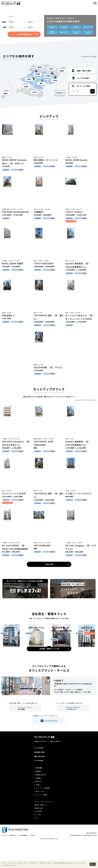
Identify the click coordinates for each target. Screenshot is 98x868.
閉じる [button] (93, 864)
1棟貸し (76, 27)
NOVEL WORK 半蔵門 (13, 263)
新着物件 (52, 27)
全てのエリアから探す (90, 57)
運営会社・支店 (39, 835)
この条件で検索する (24, 34)
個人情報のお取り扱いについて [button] (12, 865)
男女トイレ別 (88, 27)
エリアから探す (39, 775)
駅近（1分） (64, 32)
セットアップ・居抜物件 (43, 815)
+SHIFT (59, 707)
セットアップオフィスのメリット (87, 400)
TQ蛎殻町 (38, 212)
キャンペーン (88, 32)
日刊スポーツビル (37, 652)
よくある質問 (38, 838)
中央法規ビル (8, 315)
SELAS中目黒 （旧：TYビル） (49, 367)
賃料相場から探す (40, 779)
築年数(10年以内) (41, 801)
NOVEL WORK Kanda (76, 160)
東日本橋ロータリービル (46, 160)
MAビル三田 (87, 652)
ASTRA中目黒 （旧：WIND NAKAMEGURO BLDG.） (62, 655)
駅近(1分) (39, 808)
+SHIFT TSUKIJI (74, 212)
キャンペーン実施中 (42, 821)
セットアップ (76, 32)
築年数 (52, 32)
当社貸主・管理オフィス (41, 832)
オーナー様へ (38, 841)
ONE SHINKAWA (42, 545)
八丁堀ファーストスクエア (78, 493)
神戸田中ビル (11, 652)
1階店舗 (64, 27)
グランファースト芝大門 (14, 493)
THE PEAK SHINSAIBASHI (15, 212)
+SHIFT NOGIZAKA (43, 263)
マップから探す (39, 787)
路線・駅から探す (40, 783)
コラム (36, 844)
